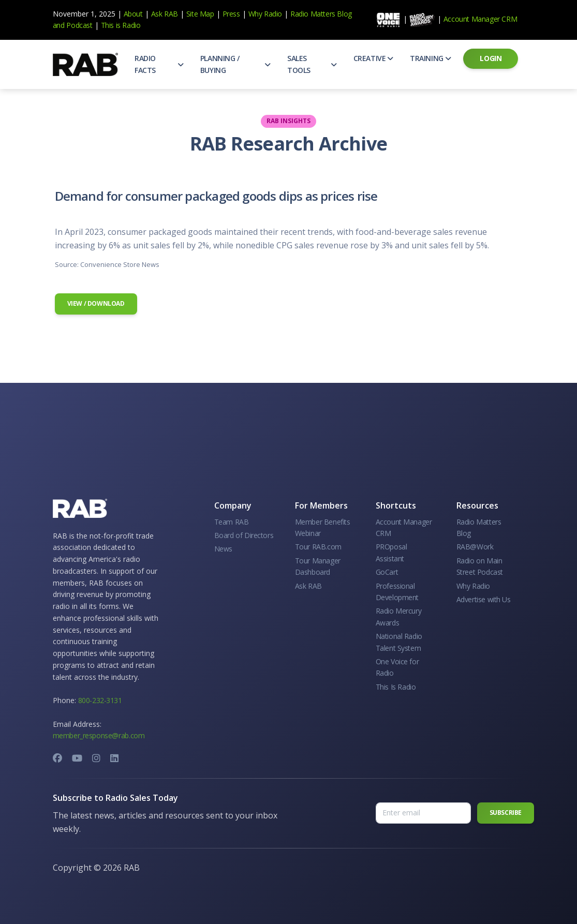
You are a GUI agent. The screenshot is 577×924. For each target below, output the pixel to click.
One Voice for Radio (397, 667)
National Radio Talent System (399, 642)
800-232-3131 (100, 700)
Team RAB (232, 522)
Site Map (200, 14)
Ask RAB (165, 14)
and (59, 25)
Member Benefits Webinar (323, 527)
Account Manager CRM (480, 19)
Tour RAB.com (318, 547)
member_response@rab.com (99, 735)
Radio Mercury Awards (399, 616)
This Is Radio (396, 687)
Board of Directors (244, 535)
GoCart (387, 572)
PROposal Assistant (391, 552)
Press (231, 14)
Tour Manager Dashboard (318, 566)
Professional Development (397, 592)
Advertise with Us (484, 599)
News (223, 549)
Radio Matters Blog (321, 14)
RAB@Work (475, 547)
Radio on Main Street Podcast (480, 566)
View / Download (96, 303)
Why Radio (265, 14)
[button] (159, 64)
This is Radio (121, 25)
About (133, 14)
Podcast (79, 25)
